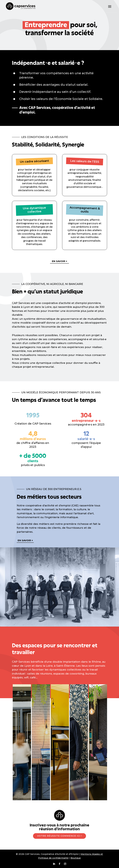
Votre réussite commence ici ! (59, 836)
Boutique (76, 858)
